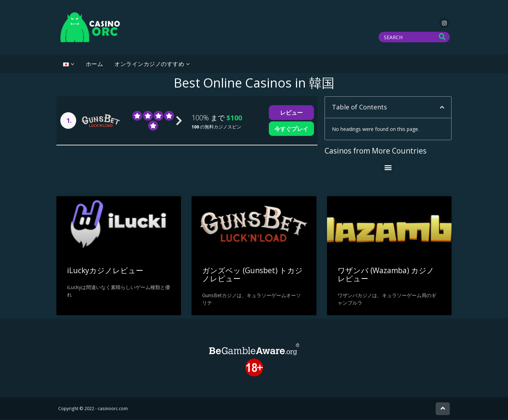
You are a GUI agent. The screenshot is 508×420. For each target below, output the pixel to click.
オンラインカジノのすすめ (149, 64)
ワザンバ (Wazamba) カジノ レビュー (386, 275)
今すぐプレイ (291, 129)
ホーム (95, 64)
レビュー (291, 113)
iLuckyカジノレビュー (105, 271)
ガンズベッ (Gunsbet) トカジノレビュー (252, 275)
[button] (442, 108)
